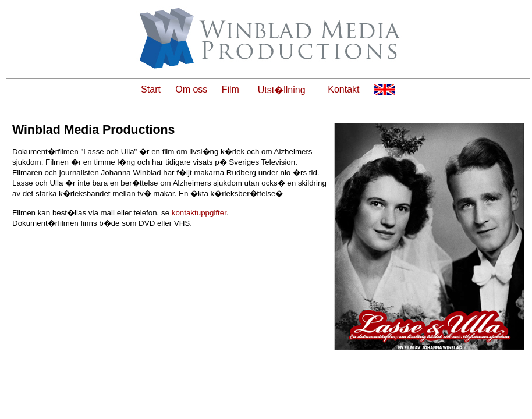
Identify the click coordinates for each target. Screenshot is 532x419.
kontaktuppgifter (199, 213)
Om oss (191, 89)
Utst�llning (282, 90)
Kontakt (343, 89)
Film (230, 89)
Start (151, 89)
